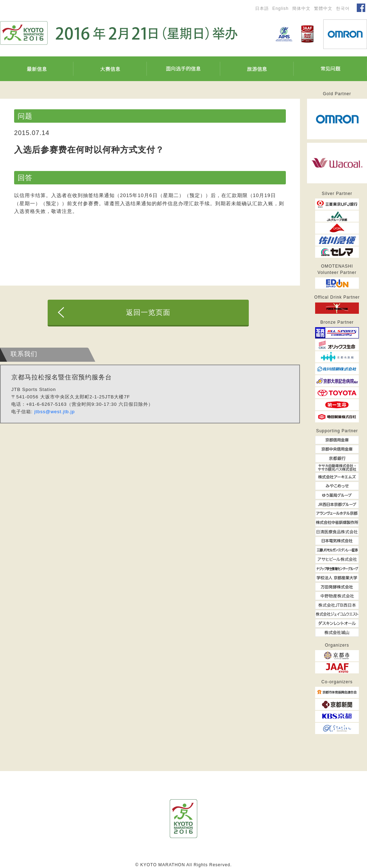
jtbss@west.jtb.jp (55, 412)
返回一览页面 (148, 312)
